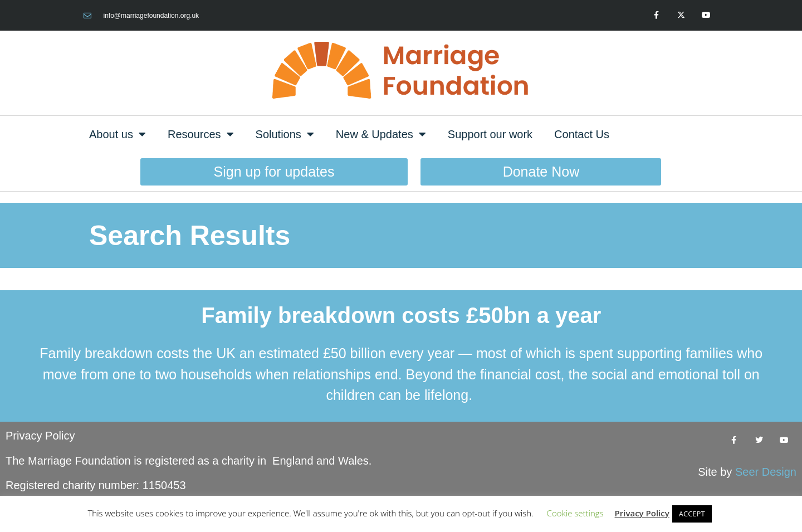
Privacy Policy (40, 436)
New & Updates (381, 134)
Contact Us (582, 134)
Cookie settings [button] (575, 513)
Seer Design (766, 472)
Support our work (490, 134)
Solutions (285, 134)
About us (118, 134)
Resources (201, 134)
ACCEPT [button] (692, 514)
